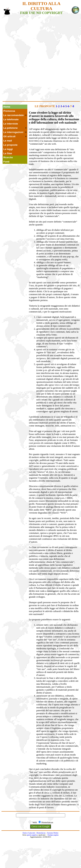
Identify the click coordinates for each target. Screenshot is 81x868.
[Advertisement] (40, 60)
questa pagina (32, 835)
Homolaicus (41, 833)
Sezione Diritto (53, 833)
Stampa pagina (53, 835)
